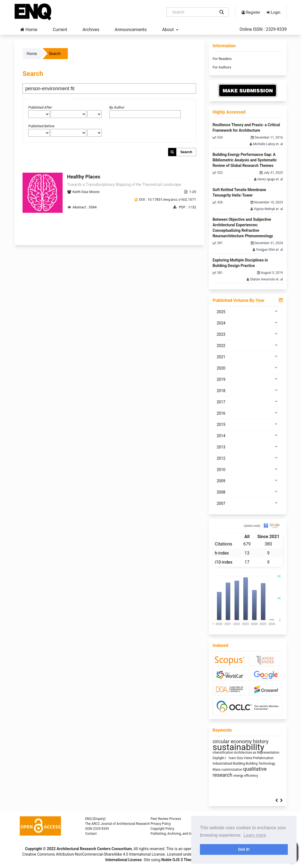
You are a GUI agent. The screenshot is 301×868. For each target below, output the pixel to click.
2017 (248, 402)
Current (60, 30)
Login (274, 12)
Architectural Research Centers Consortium (94, 849)
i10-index (224, 562)
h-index (222, 553)
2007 (248, 503)
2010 (248, 469)
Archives (91, 30)
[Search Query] (193, 12)
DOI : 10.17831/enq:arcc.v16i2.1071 (168, 199)
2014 (248, 436)
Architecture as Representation (257, 753)
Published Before (41, 126)
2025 (248, 312)
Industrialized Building (229, 764)
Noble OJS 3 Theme (178, 860)
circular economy (233, 742)
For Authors (222, 67)
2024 (248, 323)
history (261, 742)
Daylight (219, 758)
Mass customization (228, 770)
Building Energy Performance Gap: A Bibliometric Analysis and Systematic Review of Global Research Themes (245, 160)
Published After (40, 107)
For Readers (222, 59)
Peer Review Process (166, 819)
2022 (248, 345)
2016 (248, 413)
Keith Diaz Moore (86, 192)
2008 (248, 492)
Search (186, 152)
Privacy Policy (161, 824)
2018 (248, 390)
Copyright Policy (162, 829)
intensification (223, 753)
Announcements (131, 30)
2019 (248, 379)
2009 (248, 481)
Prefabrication (263, 758)
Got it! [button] (244, 849)
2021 (248, 357)
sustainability (238, 747)
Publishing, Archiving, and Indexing (176, 834)
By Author (117, 107)
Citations (224, 544)
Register (251, 12)
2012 (248, 458)
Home (29, 30)
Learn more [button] (255, 835)
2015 (248, 424)
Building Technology (260, 764)
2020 (248, 368)
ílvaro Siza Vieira (239, 758)
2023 (248, 334)
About (168, 30)
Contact (91, 834)
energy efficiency (246, 776)
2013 (248, 447)
